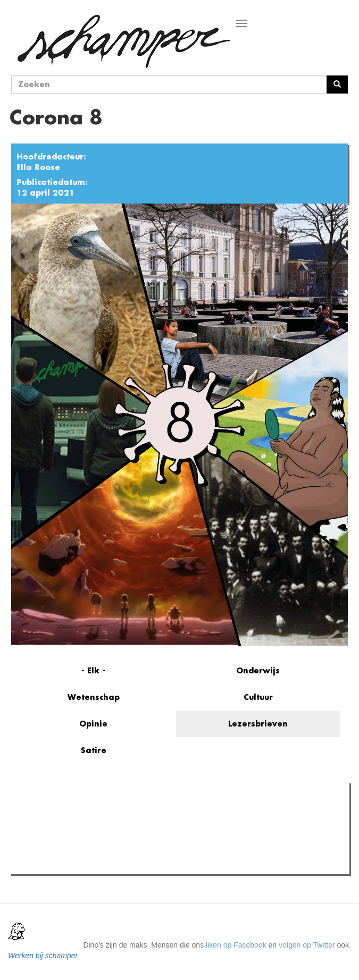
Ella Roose (38, 167)
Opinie (93, 724)
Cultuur (258, 697)
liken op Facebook (236, 945)
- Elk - (93, 670)
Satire (94, 750)
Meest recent (105, 815)
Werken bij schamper (43, 956)
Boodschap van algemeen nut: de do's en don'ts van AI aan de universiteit (154, 850)
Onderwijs (258, 670)
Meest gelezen (47, 815)
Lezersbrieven (258, 724)
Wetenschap (94, 697)
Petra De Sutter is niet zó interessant (93, 837)
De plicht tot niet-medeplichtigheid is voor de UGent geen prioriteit (140, 863)
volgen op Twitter (307, 945)
